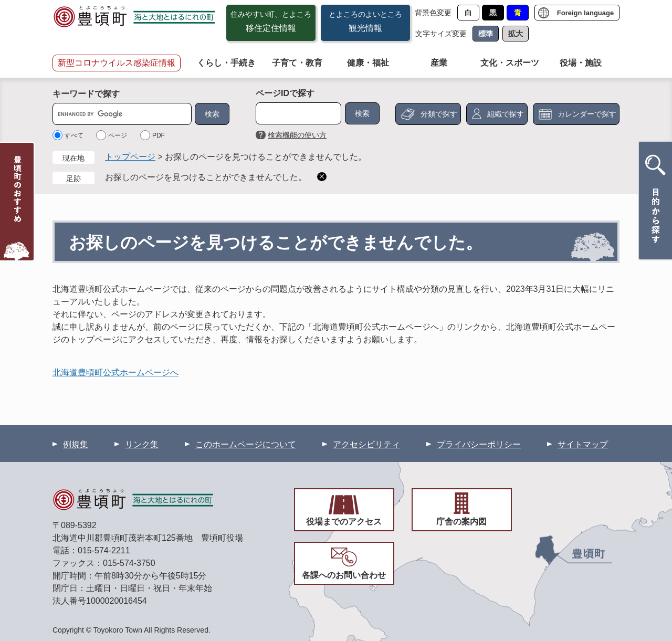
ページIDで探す (285, 93)
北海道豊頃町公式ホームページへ (115, 372)
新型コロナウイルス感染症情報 (117, 63)
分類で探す (439, 114)
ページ (118, 135)
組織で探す (506, 114)
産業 (439, 63)
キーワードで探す (86, 94)
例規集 (76, 444)
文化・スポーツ (510, 63)
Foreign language (585, 13)
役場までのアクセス (344, 522)
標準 (486, 34)
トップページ (130, 157)
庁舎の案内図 (461, 522)
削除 (322, 177)
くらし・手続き (226, 63)
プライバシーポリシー (479, 444)
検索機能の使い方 (297, 135)
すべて (74, 135)
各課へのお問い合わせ (344, 575)
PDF (159, 135)
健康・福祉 (368, 63)
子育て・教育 (297, 63)
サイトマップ (583, 444)
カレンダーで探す (587, 114)
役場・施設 (581, 63)
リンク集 (142, 444)
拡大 (516, 34)
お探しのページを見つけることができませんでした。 (206, 177)
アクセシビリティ (366, 444)
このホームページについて (246, 444)
